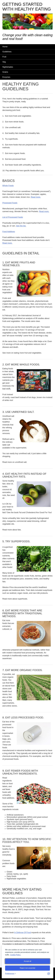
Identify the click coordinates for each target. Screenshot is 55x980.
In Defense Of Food (23, 933)
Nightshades (8, 67)
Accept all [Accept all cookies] (27, 961)
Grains (5, 72)
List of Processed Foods (13, 217)
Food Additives (9, 232)
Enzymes (6, 77)
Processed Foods (10, 203)
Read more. (36, 197)
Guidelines (7, 52)
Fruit (4, 57)
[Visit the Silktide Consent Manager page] (49, 974)
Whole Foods (8, 186)
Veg (4, 62)
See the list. (21, 226)
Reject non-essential (28, 968)
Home (5, 47)
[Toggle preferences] (10, 974)
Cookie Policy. (16, 955)
